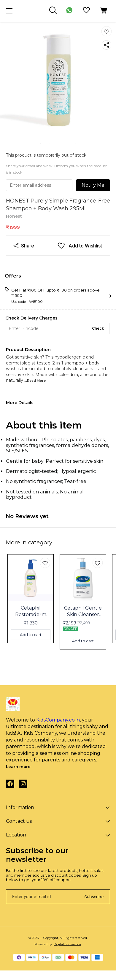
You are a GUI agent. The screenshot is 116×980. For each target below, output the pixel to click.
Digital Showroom (67, 944)
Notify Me (93, 185)
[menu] (9, 11)
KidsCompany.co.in (58, 720)
